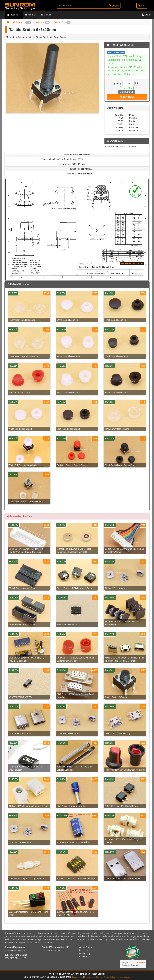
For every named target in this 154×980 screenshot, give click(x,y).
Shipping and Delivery (93, 977)
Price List (84, 950)
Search (114, 6)
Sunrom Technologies (16, 955)
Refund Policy (77, 977)
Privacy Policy (109, 977)
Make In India (18, 936)
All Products (22, 22)
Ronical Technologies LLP (55, 947)
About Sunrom (86, 947)
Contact (46, 15)
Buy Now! (127, 97)
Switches (43, 22)
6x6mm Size (62, 22)
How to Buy (85, 953)
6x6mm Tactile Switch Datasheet (121, 147)
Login (146, 15)
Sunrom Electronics (15, 947)
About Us (31, 15)
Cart (142, 6)
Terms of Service (123, 977)
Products (14, 15)
